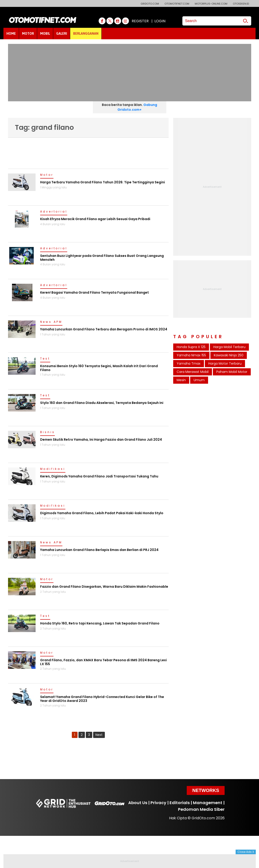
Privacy (158, 803)
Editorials (180, 803)
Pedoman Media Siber (201, 809)
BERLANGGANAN (86, 34)
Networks (206, 790)
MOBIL (45, 34)
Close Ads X (246, 852)
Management (208, 803)
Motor (47, 175)
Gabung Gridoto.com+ (137, 107)
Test (45, 359)
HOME (11, 34)
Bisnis (48, 432)
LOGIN (160, 21)
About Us (138, 803)
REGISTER (140, 21)
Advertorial (54, 212)
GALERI (62, 34)
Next (99, 735)
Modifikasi (53, 469)
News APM (51, 322)
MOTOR (28, 34)
